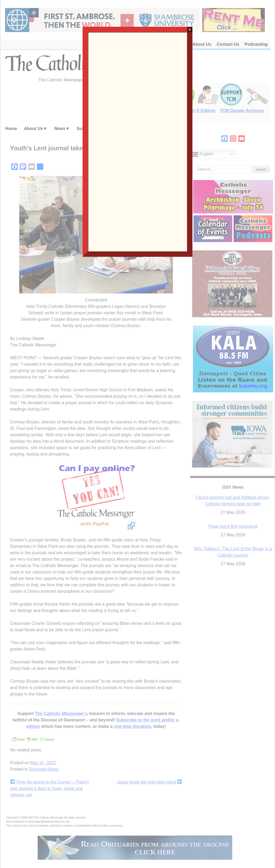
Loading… (138, 141)
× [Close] (190, 29)
